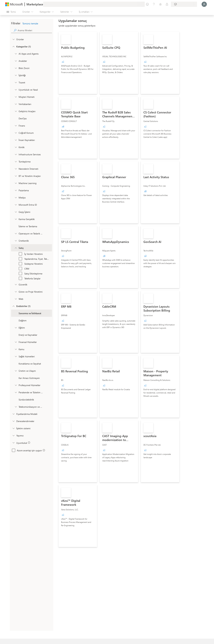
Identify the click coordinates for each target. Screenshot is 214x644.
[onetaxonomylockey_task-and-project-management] (16, 292)
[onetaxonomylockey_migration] (16, 212)
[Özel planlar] (167, 4)
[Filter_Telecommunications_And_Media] (16, 407)
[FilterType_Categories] (13, 46)
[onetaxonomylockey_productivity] (16, 241)
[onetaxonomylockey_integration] (16, 161)
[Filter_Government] (16, 349)
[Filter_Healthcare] (16, 356)
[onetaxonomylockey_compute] (16, 154)
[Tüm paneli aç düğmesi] (11, 12)
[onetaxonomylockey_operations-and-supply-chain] (16, 233)
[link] (78, 63)
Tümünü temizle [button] (30, 23)
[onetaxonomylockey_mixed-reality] (16, 219)
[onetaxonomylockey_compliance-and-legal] (16, 90)
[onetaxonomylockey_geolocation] (16, 133)
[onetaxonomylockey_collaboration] (16, 75)
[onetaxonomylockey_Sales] (16, 248)
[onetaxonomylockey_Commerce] (16, 82)
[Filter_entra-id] (16, 205)
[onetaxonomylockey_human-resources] (16, 140)
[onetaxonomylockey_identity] (16, 147)
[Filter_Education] (16, 328)
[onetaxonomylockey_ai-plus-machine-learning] (16, 183)
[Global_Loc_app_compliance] (13, 443)
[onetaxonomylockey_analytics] (16, 61)
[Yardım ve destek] (154, 4)
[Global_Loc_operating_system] (13, 428)
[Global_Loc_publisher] (13, 435)
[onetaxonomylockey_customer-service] (16, 97)
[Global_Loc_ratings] (13, 421)
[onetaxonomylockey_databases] (16, 104)
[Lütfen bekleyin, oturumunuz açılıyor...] (204, 4)
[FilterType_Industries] (13, 306)
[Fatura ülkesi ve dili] (184, 4)
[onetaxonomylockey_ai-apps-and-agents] (16, 54)
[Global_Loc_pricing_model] (13, 414)
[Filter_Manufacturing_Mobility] (16, 371)
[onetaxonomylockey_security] (16, 284)
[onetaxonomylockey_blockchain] (16, 68)
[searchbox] (35, 30)
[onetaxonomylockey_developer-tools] (16, 111)
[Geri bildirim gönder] (147, 4)
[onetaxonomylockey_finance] (16, 126)
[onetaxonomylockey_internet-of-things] (16, 169)
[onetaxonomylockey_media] (16, 197)
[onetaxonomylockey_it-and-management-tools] (16, 176)
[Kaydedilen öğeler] (160, 4)
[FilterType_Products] (13, 39)
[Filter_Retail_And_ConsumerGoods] (16, 392)
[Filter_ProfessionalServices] (16, 385)
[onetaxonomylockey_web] (16, 299)
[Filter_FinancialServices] (16, 342)
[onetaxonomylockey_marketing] (16, 190)
